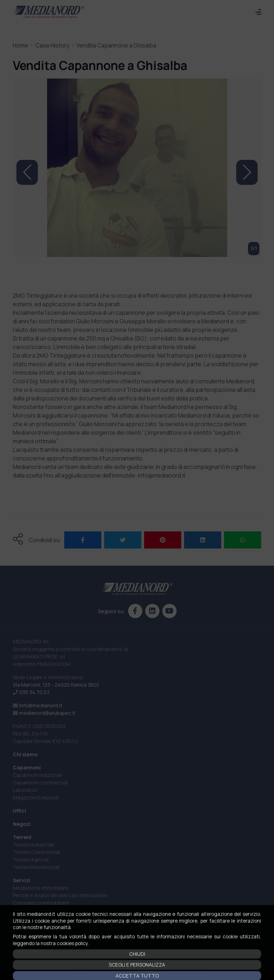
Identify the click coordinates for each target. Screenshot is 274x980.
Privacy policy (120, 975)
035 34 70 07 (34, 692)
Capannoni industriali (37, 775)
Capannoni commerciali (40, 782)
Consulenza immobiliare (41, 903)
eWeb (199, 975)
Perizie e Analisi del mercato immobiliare (60, 895)
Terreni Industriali (33, 845)
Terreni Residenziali (36, 867)
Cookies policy (150, 975)
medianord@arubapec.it (47, 713)
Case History (52, 45)
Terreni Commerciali (37, 852)
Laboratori (25, 790)
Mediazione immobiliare (41, 888)
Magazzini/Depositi (36, 797)
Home (21, 45)
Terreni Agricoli (31, 860)
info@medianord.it (41, 705)
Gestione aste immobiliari (43, 910)
